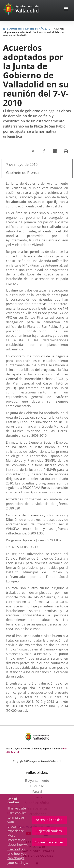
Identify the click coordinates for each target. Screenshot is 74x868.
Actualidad (15, 29)
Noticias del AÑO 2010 (38, 29)
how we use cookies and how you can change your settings (18, 854)
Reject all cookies (49, 831)
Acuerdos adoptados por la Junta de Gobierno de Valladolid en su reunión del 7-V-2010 (34, 32)
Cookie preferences (49, 842)
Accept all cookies (49, 820)
